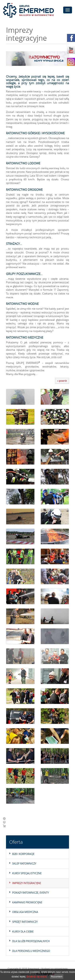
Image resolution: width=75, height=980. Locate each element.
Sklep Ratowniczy (24, 863)
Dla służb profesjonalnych (31, 941)
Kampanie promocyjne (27, 902)
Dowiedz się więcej (37, 977)
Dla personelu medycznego (31, 951)
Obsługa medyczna (25, 912)
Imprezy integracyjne (27, 883)
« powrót (62, 381)
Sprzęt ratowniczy (25, 922)
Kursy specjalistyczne (27, 873)
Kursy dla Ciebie (23, 932)
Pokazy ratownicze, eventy (30, 893)
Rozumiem (57, 977)
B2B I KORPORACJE (23, 854)
